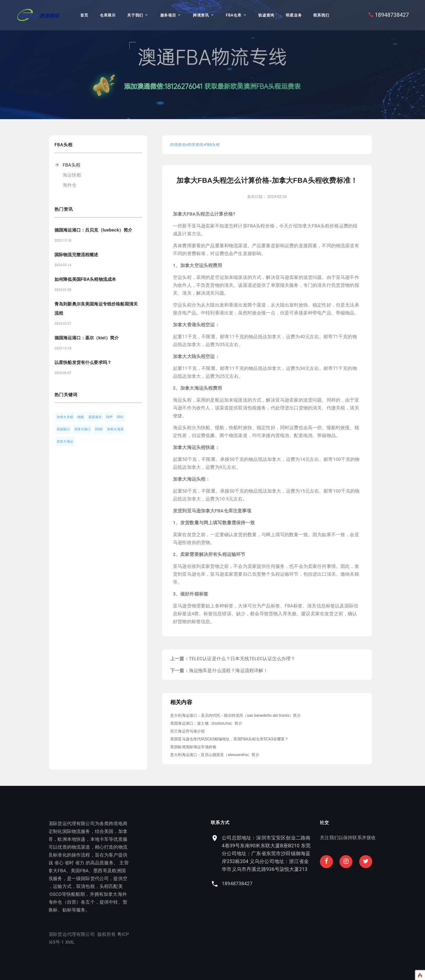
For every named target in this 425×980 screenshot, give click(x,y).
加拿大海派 (115, 429)
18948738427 (392, 15)
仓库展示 (108, 15)
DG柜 (99, 429)
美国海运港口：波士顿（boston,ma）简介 (206, 723)
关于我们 (135, 15)
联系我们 (321, 15)
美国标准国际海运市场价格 (193, 747)
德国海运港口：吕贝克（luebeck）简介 (93, 230)
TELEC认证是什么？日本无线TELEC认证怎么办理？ (242, 659)
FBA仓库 (234, 15)
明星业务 (294, 15)
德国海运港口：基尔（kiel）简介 (87, 338)
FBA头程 (72, 165)
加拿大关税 (65, 417)
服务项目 (168, 15)
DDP (109, 417)
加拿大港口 (83, 429)
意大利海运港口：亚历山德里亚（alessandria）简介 (215, 755)
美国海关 (95, 417)
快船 (81, 417)
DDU (120, 417)
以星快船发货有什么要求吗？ (83, 362)
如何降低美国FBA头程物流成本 (85, 279)
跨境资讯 (201, 15)
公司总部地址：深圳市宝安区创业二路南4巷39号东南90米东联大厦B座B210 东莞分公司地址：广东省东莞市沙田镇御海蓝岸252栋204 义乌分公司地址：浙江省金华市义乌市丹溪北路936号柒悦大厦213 (327, 853)
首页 (84, 15)
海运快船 (72, 175)
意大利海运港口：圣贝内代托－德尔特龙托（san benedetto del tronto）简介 (236, 715)
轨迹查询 (266, 15)
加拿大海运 (65, 441)
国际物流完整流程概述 (76, 255)
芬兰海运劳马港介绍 (188, 731)
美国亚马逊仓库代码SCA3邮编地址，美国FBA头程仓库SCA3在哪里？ (229, 739)
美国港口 (63, 429)
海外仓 (70, 185)
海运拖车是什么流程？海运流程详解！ (228, 670)
